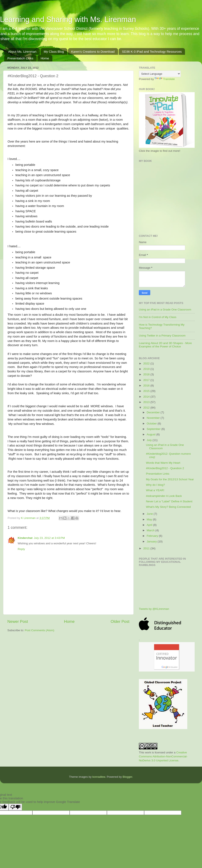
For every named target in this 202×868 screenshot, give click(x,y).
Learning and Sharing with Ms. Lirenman (68, 19)
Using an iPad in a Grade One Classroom (165, 310)
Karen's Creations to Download (93, 52)
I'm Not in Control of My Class (158, 317)
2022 (147, 363)
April (150, 525)
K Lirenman (29, 518)
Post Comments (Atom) (40, 630)
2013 (147, 402)
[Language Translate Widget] (160, 74)
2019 (147, 369)
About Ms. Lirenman (22, 52)
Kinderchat (25, 538)
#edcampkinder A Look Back (164, 496)
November (154, 418)
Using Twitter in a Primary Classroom (162, 336)
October (152, 424)
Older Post (120, 621)
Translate (165, 79)
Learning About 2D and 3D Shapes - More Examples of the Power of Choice (165, 345)
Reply (21, 549)
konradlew (99, 777)
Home (45, 58)
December (154, 412)
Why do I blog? (155, 485)
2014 (147, 397)
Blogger (127, 777)
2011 (147, 548)
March (151, 530)
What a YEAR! (155, 490)
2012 (147, 408)
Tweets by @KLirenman (154, 609)
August (151, 434)
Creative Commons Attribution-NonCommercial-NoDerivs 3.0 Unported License (163, 756)
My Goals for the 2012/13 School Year (170, 479)
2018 (147, 374)
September (154, 429)
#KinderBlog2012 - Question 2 (165, 468)
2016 (147, 386)
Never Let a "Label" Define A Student (169, 501)
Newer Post (18, 621)
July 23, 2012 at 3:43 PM (49, 538)
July (150, 440)
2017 (147, 380)
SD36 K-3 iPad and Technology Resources (152, 52)
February (153, 536)
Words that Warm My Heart (163, 463)
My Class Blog (54, 52)
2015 (147, 391)
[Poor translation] (15, 807)
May (150, 519)
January (152, 541)
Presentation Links (20, 58)
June (150, 514)
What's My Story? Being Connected (168, 507)
